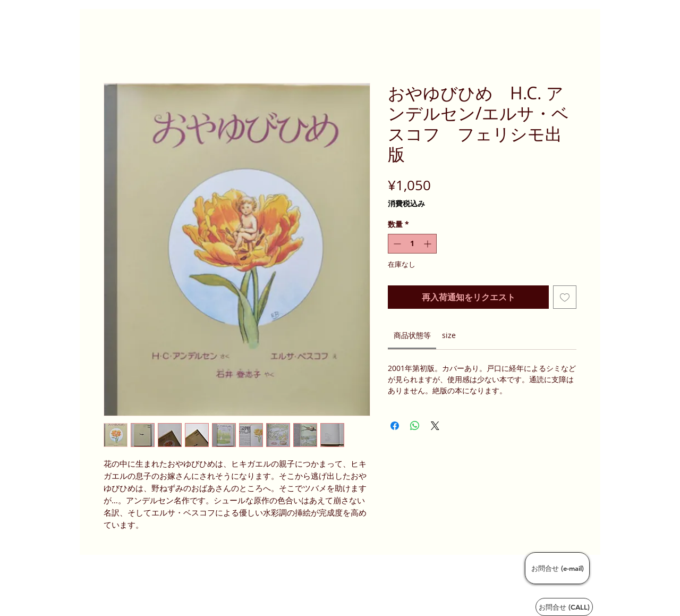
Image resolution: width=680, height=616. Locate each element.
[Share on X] (435, 426)
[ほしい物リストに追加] (565, 297)
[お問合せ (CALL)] (564, 607)
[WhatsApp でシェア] (415, 426)
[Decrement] (396, 244)
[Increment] (428, 244)
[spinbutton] (412, 244)
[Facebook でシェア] (395, 426)
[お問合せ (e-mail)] (557, 568)
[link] (412, 335)
